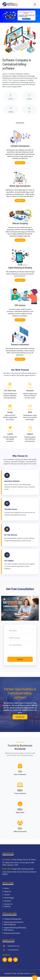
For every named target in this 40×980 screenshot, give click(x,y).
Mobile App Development (13, 922)
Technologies (8, 898)
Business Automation (11, 933)
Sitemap (6, 906)
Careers (6, 895)
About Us (7, 891)
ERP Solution (8, 930)
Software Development (12, 919)
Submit (20, 659)
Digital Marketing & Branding (14, 928)
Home (6, 888)
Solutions (7, 901)
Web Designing (9, 924)
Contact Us (20, 717)
